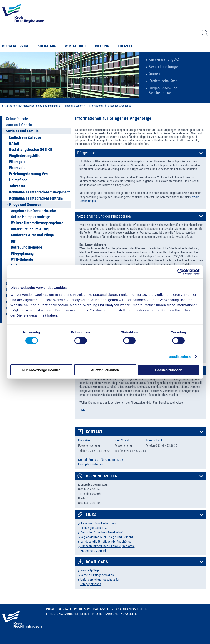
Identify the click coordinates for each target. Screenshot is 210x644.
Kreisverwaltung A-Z (164, 59)
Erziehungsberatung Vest (29, 174)
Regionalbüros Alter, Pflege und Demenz (107, 537)
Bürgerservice (16, 46)
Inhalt (51, 609)
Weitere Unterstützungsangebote (37, 223)
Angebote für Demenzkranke (33, 211)
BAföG (14, 144)
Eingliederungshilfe (25, 156)
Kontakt (94, 432)
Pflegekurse (86, 153)
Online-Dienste (17, 119)
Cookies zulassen (169, 370)
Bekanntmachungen (164, 67)
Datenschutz (103, 609)
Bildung (102, 46)
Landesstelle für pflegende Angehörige (106, 542)
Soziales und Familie (49, 106)
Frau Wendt (86, 440)
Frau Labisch (154, 440)
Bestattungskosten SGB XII (31, 150)
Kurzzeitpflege (90, 570)
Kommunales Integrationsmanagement (39, 192)
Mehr (82, 410)
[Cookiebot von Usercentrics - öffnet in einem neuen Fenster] (181, 272)
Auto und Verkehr (19, 125)
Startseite (10, 106)
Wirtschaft (76, 46)
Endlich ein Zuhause (25, 137)
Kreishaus (47, 46)
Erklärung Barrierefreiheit (67, 614)
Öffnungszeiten (102, 476)
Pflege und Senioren (74, 106)
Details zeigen (180, 357)
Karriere (111, 614)
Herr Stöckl (122, 440)
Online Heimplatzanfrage (31, 217)
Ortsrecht (156, 74)
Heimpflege (18, 180)
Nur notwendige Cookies (42, 370)
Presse (97, 614)
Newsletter (129, 614)
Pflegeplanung (22, 253)
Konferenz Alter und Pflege (32, 235)
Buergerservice (27, 106)
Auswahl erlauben (105, 370)
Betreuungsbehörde (27, 247)
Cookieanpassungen (132, 609)
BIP (14, 241)
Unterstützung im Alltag (30, 229)
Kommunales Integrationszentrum (36, 198)
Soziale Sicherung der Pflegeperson (104, 216)
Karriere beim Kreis (163, 81)
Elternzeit (17, 168)
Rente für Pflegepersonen (97, 575)
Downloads (97, 562)
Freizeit (125, 46)
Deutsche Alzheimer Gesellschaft (102, 532)
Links (91, 515)
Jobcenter (17, 186)
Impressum (82, 609)
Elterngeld (17, 162)
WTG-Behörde (22, 259)
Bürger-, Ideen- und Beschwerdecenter (163, 90)
